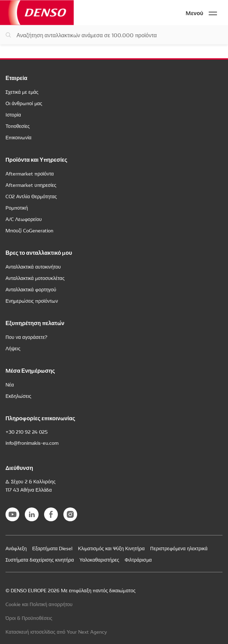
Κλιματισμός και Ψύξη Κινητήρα (111, 548)
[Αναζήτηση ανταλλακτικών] (114, 35)
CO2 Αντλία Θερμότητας (31, 196)
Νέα (10, 384)
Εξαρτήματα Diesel (52, 548)
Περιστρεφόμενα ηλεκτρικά (179, 548)
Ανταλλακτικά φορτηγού (31, 289)
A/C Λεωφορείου (24, 219)
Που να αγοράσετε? (26, 337)
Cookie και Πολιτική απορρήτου (39, 604)
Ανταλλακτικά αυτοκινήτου (33, 266)
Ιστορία (13, 114)
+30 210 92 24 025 (27, 432)
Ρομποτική (17, 208)
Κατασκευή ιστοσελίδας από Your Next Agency (56, 632)
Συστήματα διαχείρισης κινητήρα (40, 560)
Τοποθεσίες (18, 126)
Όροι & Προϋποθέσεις (29, 618)
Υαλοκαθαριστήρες (100, 560)
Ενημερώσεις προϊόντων (32, 301)
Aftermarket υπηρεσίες (31, 185)
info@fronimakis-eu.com (32, 443)
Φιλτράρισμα (138, 560)
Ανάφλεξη (16, 548)
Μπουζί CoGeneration (29, 230)
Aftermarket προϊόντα (30, 173)
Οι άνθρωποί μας (24, 103)
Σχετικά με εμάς (22, 92)
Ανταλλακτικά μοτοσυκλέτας (35, 278)
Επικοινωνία (18, 137)
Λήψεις (13, 348)
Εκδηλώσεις (18, 396)
